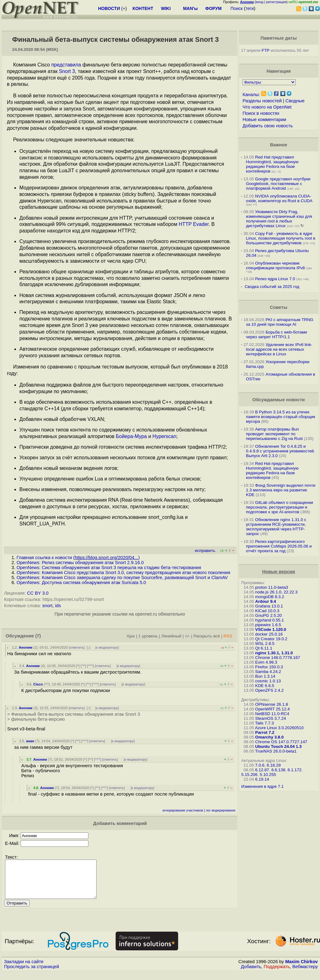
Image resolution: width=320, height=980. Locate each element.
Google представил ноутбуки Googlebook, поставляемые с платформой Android (278, 184)
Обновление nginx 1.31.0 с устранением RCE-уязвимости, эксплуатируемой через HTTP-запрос (276, 527)
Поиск (237, 8)
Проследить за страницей (32, 974)
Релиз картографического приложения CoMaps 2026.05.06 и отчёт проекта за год (279, 546)
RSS (228, 636)
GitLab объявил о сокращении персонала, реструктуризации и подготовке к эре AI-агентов (280, 507)
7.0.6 (260, 765)
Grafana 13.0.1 (269, 606)
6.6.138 (278, 770)
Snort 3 (67, 71)
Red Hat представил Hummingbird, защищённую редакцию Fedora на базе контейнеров (272, 164)
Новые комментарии (264, 119)
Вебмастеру (305, 974)
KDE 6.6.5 (265, 686)
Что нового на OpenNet (267, 107)
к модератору (107, 647)
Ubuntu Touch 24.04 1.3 (279, 746)
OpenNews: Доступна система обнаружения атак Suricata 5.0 (81, 583)
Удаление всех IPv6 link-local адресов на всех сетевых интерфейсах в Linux (279, 349)
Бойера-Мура (131, 436)
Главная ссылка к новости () (78, 558)
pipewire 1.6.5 (268, 625)
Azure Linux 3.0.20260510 (279, 728)
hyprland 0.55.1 (270, 620)
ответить (77, 647)
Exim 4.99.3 (266, 662)
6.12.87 (262, 770)
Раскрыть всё (207, 636)
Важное (279, 145)
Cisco (38, 684)
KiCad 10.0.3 (267, 611)
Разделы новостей (262, 101)
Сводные (295, 101)
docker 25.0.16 (269, 634)
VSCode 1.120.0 (271, 629)
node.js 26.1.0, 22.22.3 (277, 592)
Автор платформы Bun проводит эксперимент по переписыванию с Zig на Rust (274, 434)
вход (260, 2)
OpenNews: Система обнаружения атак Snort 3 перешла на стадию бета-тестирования (109, 568)
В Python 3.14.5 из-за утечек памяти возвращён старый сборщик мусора (280, 417)
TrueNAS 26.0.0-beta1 (276, 751)
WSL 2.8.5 (265, 644)
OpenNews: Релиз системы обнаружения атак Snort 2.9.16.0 (80, 563)
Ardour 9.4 (266, 601)
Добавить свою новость (268, 126)
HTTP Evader (194, 224)
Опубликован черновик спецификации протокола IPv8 (275, 266)
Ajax (131, 636)
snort (47, 606)
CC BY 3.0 (38, 593)
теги (250, 8)
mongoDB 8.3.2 (270, 597)
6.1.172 (294, 770)
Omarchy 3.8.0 (270, 737)
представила (66, 65)
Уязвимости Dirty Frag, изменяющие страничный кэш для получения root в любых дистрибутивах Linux (279, 219)
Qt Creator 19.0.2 (271, 639)
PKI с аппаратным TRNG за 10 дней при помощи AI (280, 322)
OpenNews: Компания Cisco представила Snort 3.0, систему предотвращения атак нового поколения (123, 573)
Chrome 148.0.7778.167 (278, 658)
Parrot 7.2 (265, 732)
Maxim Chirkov (302, 969)
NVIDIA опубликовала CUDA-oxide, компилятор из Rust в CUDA (279, 198)
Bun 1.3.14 (265, 676)
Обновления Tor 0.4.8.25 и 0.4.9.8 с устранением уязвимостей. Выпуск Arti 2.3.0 (280, 451)
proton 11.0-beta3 (272, 587)
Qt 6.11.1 (264, 648)
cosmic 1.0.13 (268, 681)
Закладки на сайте (24, 969)
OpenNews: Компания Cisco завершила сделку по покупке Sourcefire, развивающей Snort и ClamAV (122, 578)
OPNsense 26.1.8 (272, 704)
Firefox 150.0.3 (269, 667)
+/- (187, 636)
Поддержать (277, 974)
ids (58, 606)
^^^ (90, 666)
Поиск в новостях (261, 113)
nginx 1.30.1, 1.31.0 (274, 653)
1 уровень (148, 636)
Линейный (171, 636)
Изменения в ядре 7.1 (262, 786)
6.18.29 (274, 765)
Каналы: (251, 95)
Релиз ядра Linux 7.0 (275, 279)
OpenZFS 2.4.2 (270, 690)
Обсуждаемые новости (278, 400)
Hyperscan (164, 436)
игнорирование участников (183, 810)
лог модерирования (220, 810)
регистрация (276, 2)
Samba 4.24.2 (268, 672)
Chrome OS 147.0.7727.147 (281, 742)
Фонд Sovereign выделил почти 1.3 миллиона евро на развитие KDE (281, 490)
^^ (83, 666)
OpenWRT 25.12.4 (273, 709)
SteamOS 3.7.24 (271, 718)
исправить (205, 551)
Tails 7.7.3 (264, 723)
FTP (265, 50)
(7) (38, 636)
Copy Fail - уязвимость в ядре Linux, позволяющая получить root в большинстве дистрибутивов (281, 238)
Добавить (251, 974)
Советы (278, 307)
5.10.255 (268, 775)
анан (30, 741)
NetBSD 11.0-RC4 (272, 714)
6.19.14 (262, 779)
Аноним (26, 647)
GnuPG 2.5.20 (269, 615)
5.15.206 (249, 775)
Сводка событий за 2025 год (272, 287)
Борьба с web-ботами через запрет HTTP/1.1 (277, 334)
